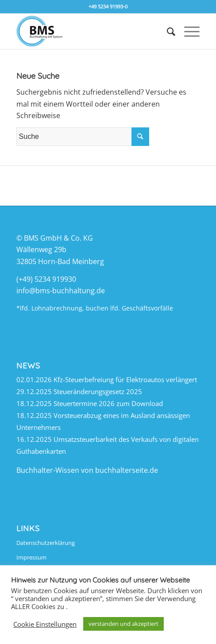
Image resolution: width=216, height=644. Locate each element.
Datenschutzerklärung (46, 543)
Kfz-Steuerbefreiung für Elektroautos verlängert (125, 379)
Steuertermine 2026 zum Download (108, 403)
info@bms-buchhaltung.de (61, 291)
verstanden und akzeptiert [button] (123, 624)
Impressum (31, 557)
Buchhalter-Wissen (48, 470)
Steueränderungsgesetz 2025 (98, 391)
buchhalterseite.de (127, 470)
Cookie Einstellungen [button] (45, 624)
